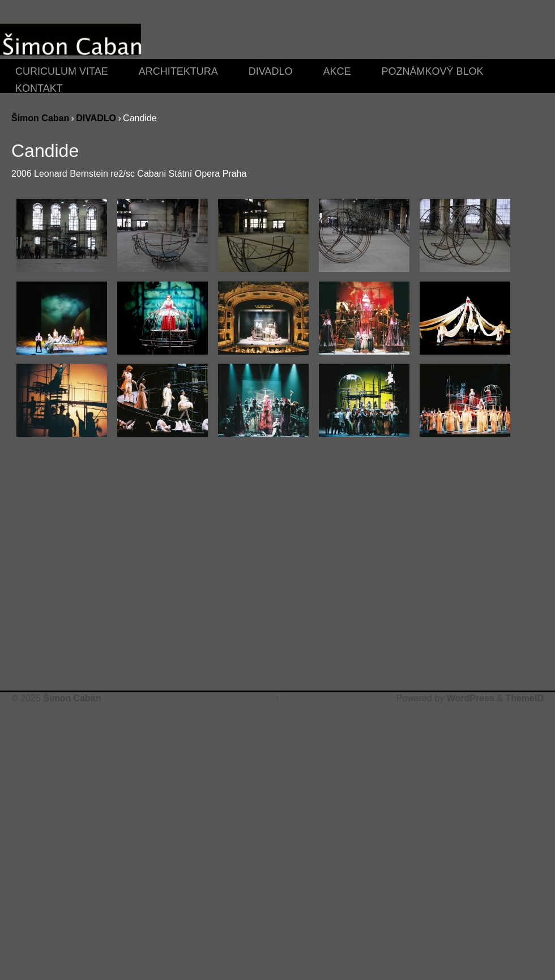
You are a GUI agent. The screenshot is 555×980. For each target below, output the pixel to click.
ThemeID (524, 698)
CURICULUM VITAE (62, 71)
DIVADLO (271, 71)
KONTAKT (39, 88)
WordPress (471, 698)
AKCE (337, 71)
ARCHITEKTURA (178, 71)
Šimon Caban (40, 118)
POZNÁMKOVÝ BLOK (432, 71)
